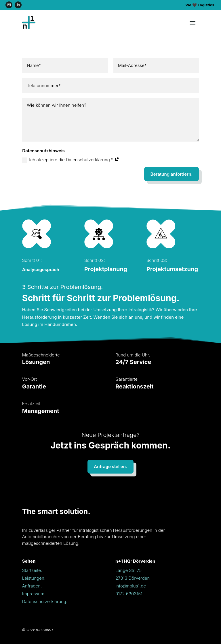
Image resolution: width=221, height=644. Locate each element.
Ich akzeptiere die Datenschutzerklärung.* (71, 160)
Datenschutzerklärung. (45, 601)
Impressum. (34, 594)
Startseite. (32, 570)
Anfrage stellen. (110, 466)
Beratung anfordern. (172, 174)
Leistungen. (34, 578)
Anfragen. (32, 586)
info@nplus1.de (131, 586)
